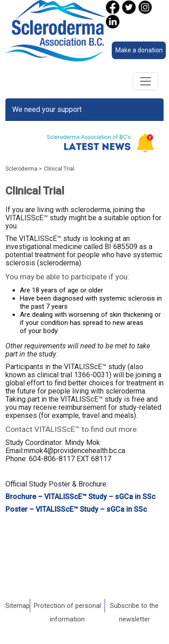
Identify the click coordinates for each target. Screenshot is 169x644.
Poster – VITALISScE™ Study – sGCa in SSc (76, 509)
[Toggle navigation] (146, 81)
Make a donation (139, 50)
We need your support (47, 109)
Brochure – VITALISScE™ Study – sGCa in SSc (80, 497)
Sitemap (18, 606)
